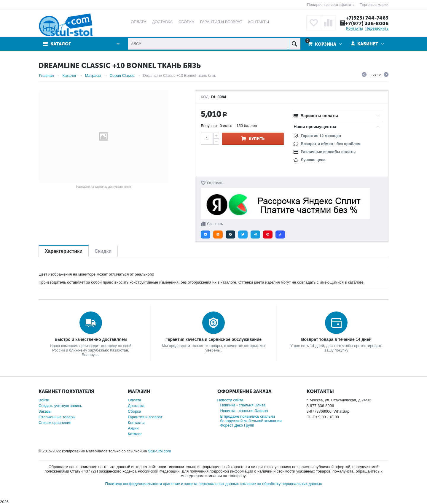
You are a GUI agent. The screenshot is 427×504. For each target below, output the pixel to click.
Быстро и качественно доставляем (91, 339)
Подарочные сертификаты (330, 5)
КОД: (205, 97)
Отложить (215, 183)
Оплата (134, 400)
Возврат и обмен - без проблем (331, 144)
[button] (205, 234)
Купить (257, 139)
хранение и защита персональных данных (201, 484)
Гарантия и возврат (145, 417)
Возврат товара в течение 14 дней (336, 339)
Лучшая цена (313, 160)
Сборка (134, 411)
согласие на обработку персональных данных (281, 484)
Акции (133, 428)
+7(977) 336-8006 (367, 23)
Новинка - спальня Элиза (243, 405)
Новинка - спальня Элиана (244, 411)
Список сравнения (55, 423)
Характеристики (64, 251)
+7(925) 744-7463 (367, 18)
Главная (46, 75)
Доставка (136, 406)
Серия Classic (122, 75)
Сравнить (215, 224)
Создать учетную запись (60, 406)
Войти (44, 400)
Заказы (45, 411)
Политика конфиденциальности (133, 484)
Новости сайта (230, 400)
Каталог (61, 44)
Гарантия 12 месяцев (321, 136)
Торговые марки (374, 5)
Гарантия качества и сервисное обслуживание (213, 339)
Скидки (103, 251)
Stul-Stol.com (159, 451)
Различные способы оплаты (328, 152)
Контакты (354, 28)
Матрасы (93, 75)
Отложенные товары (57, 417)
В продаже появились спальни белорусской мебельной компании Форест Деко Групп (251, 421)
